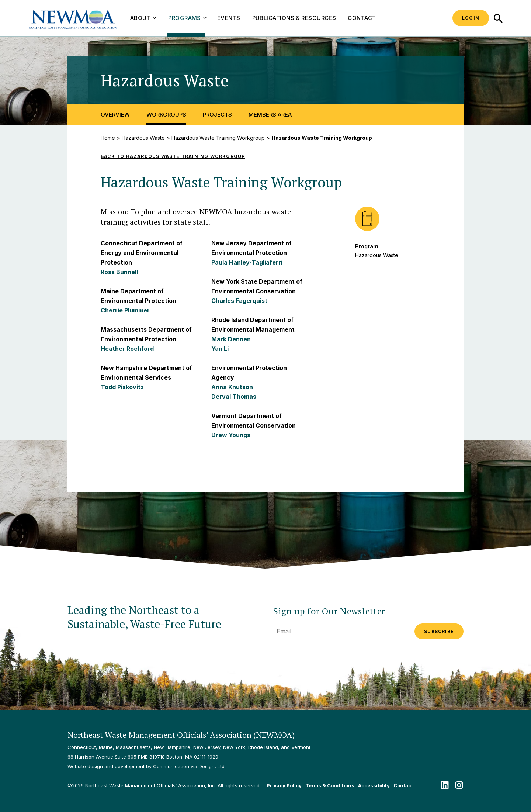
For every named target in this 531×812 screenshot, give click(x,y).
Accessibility (374, 785)
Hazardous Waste (143, 138)
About (143, 18)
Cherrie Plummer (125, 310)
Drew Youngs (231, 435)
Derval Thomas (234, 397)
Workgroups (166, 115)
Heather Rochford (127, 349)
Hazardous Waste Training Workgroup (218, 138)
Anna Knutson (232, 387)
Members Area (270, 115)
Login (471, 18)
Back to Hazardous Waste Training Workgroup (173, 156)
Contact (362, 18)
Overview (115, 115)
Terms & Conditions (330, 785)
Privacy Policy (284, 785)
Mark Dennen (231, 339)
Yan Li (220, 349)
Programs (187, 18)
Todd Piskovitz (122, 387)
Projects (217, 115)
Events (229, 18)
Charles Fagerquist (239, 301)
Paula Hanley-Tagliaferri (247, 262)
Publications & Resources (294, 18)
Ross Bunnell (119, 272)
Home (108, 138)
